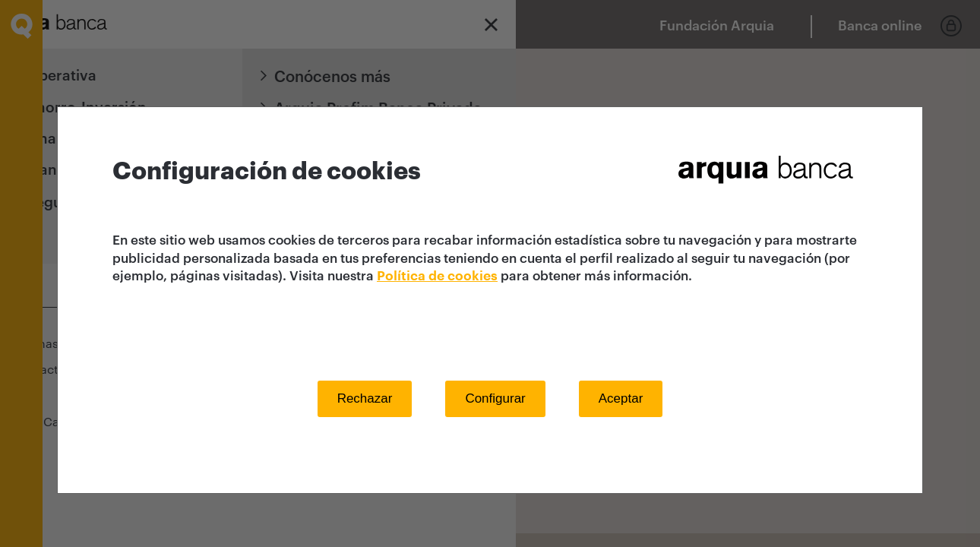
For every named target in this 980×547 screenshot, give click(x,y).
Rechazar (365, 398)
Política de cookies (437, 276)
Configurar (495, 398)
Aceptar (621, 398)
